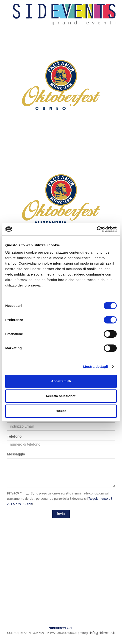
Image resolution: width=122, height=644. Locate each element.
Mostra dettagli (95, 367)
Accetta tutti (61, 381)
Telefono (14, 436)
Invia (61, 514)
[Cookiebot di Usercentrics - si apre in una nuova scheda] (97, 229)
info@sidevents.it (103, 633)
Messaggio (16, 454)
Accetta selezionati (61, 396)
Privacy (14, 493)
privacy (83, 633)
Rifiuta (61, 411)
